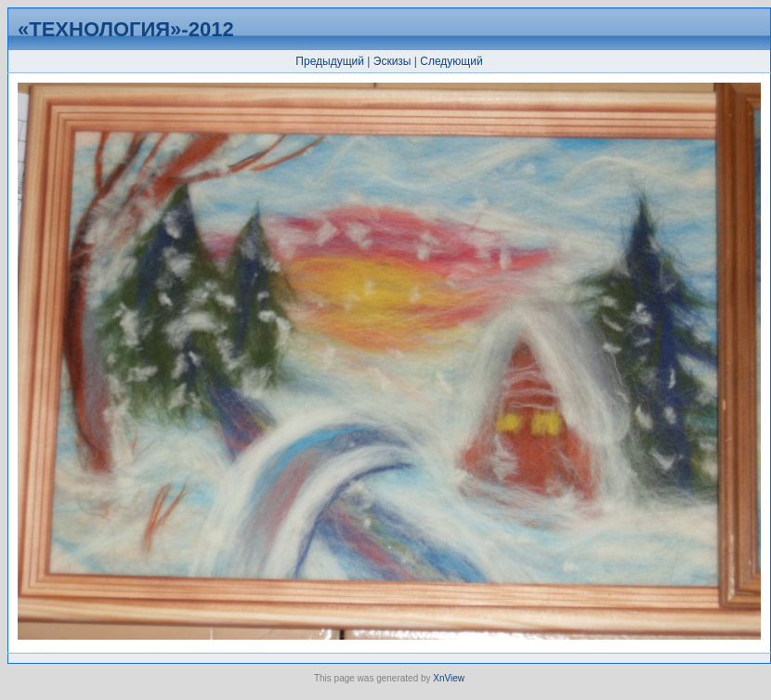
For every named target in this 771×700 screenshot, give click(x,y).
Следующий (451, 61)
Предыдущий (330, 61)
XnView (449, 678)
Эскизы (392, 61)
